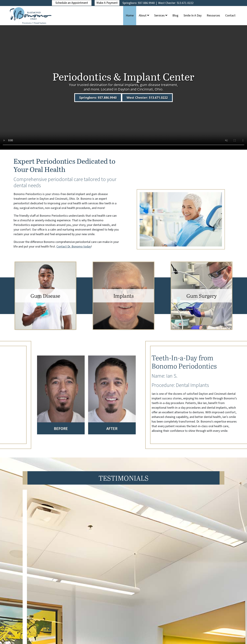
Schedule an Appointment (72, 3)
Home (130, 16)
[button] (119, 567)
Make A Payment (107, 3)
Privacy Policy (131, 635)
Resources (213, 16)
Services (161, 16)
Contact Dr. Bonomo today (74, 247)
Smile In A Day (193, 16)
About (144, 16)
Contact (230, 16)
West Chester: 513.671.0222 (176, 3)
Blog (175, 16)
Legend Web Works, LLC (131, 629)
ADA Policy (114, 635)
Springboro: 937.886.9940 (139, 3)
